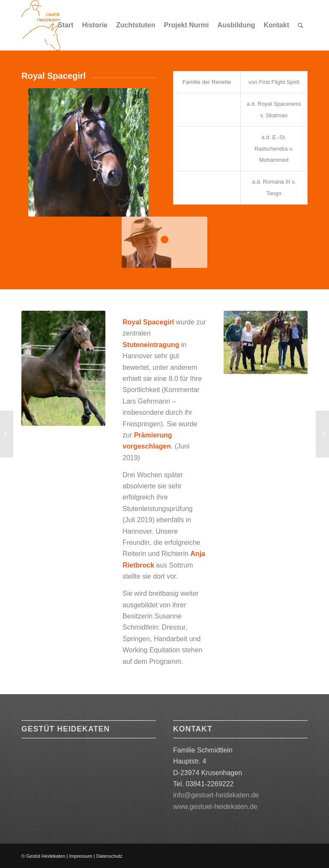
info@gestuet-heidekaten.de (216, 795)
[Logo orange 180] (41, 25)
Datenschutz (109, 856)
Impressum (81, 856)
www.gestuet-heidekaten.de (215, 807)
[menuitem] (66, 25)
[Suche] (301, 25)
